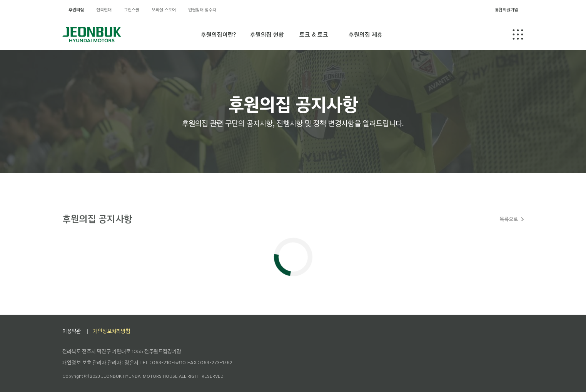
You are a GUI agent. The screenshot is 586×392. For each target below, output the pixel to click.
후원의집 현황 (267, 34)
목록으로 (509, 219)
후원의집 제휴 (366, 34)
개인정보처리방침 (112, 331)
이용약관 (72, 331)
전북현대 (104, 10)
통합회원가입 (506, 10)
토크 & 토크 (314, 34)
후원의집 (76, 10)
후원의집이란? (218, 34)
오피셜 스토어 (164, 10)
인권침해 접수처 (202, 10)
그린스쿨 (132, 10)
